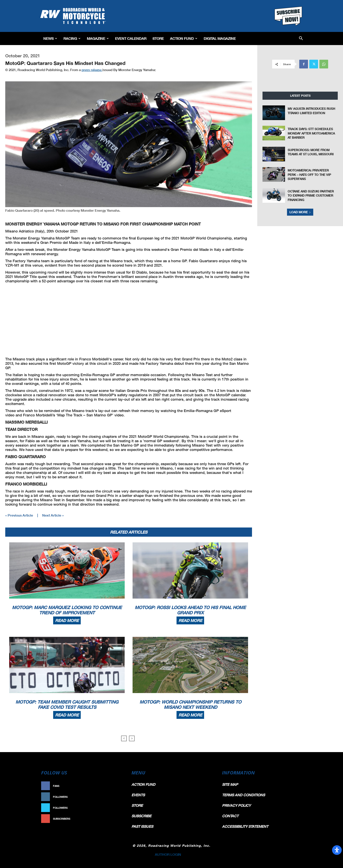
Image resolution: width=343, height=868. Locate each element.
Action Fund (184, 38)
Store (158, 38)
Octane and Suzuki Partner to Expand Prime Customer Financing (311, 196)
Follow (116, 797)
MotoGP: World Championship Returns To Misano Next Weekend (190, 704)
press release (92, 70)
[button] (301, 39)
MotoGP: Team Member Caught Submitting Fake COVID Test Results (67, 704)
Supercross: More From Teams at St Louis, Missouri (311, 152)
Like (118, 786)
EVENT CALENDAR (131, 38)
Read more (67, 620)
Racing (72, 38)
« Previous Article (19, 515)
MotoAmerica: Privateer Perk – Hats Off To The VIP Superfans (309, 175)
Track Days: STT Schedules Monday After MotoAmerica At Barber (311, 133)
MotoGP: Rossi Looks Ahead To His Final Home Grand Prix (190, 610)
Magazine (98, 38)
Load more (300, 212)
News (50, 38)
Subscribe (114, 819)
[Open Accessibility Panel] (337, 850)
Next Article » (53, 515)
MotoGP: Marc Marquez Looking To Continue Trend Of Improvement (67, 610)
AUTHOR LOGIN (168, 854)
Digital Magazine (220, 38)
